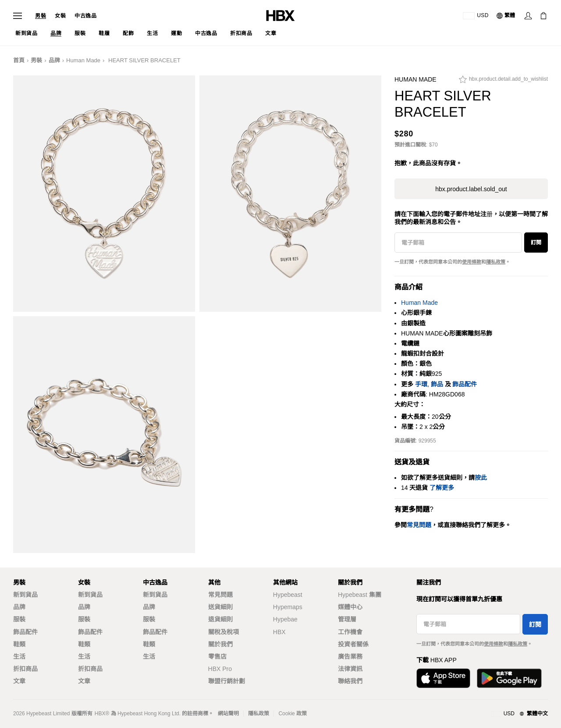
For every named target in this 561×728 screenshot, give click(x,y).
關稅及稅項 (224, 632)
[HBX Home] (280, 15)
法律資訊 (350, 669)
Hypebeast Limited (48, 714)
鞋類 (19, 644)
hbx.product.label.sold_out (471, 189)
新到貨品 (25, 595)
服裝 (19, 619)
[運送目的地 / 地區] (476, 16)
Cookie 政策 (293, 714)
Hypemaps (288, 607)
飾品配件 (465, 384)
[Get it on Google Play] (509, 678)
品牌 (54, 60)
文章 (19, 681)
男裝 (41, 16)
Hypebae (285, 619)
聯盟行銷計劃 (227, 681)
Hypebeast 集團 (360, 595)
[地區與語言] (520, 714)
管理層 (347, 619)
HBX (279, 632)
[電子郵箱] (458, 243)
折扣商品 (25, 669)
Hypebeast (288, 595)
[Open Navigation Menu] (18, 16)
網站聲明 (228, 714)
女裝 (60, 16)
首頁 (19, 60)
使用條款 (472, 262)
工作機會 (350, 632)
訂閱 (536, 243)
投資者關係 (353, 644)
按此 (481, 478)
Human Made (83, 60)
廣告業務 (350, 657)
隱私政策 (496, 262)
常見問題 (220, 595)
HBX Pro (220, 669)
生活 (19, 657)
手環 (421, 384)
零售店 (217, 657)
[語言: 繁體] (506, 16)
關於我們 (220, 644)
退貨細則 (220, 619)
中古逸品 (85, 16)
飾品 (437, 384)
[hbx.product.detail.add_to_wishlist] (503, 82)
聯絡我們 (350, 681)
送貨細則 (220, 607)
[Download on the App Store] (443, 678)
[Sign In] (528, 16)
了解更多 (442, 488)
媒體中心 (350, 607)
